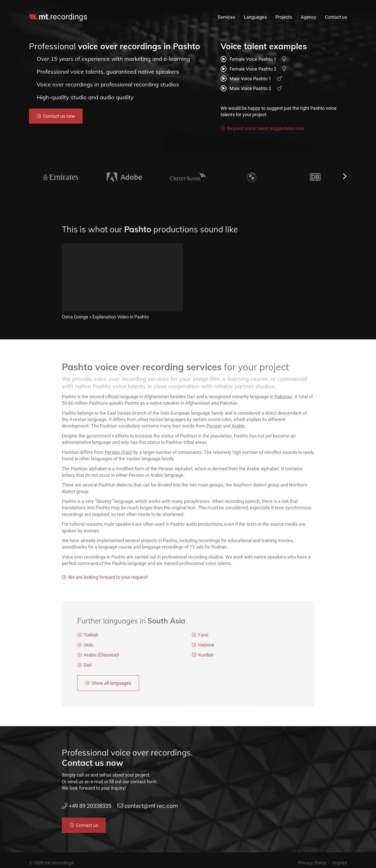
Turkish (91, 641)
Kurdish (206, 661)
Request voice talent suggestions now (266, 128)
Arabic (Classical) (101, 661)
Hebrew (206, 651)
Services (226, 17)
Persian (214, 432)
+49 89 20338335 (256, 6)
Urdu (88, 651)
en (337, 6)
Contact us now (59, 116)
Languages (255, 17)
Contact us (336, 17)
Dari (88, 671)
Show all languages (111, 689)
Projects (284, 17)
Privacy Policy (312, 863)
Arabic (238, 432)
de (345, 6)
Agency (309, 17)
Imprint (340, 863)
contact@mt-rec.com (304, 6)
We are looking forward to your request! (108, 583)
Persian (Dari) (118, 458)
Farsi (203, 641)
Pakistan (283, 402)
